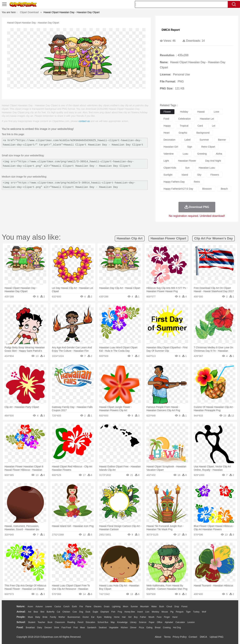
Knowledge (122, 622)
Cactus (58, 607)
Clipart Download (29, 12)
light (166, 161)
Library (133, 622)
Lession (191, 622)
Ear (93, 617)
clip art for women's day (214, 238)
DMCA (203, 637)
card (200, 126)
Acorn (30, 607)
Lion (147, 612)
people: (21, 617)
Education (90, 622)
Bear (36, 612)
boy (136, 617)
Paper (152, 622)
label (188, 140)
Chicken (66, 612)
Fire (81, 607)
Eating (150, 628)
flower (167, 112)
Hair (124, 617)
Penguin (180, 612)
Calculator (180, 622)
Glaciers (98, 607)
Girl (130, 617)
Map (113, 622)
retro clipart (208, 147)
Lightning (116, 607)
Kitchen (124, 628)
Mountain (145, 607)
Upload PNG (217, 637)
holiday (184, 112)
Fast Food (66, 628)
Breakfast (30, 628)
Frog (120, 612)
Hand (175, 617)
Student (32, 622)
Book (50, 622)
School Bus (103, 622)
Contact (193, 637)
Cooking (167, 628)
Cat (58, 612)
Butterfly (50, 612)
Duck (88, 612)
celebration (185, 119)
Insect (140, 612)
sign (190, 147)
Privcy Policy (180, 637)
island (185, 175)
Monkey (156, 612)
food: (20, 627)
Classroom (60, 622)
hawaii (201, 112)
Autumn (39, 607)
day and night (213, 161)
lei (214, 126)
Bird (42, 612)
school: (21, 622)
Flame (88, 607)
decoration (170, 140)
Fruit (76, 628)
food (166, 119)
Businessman (74, 617)
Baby (38, 617)
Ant (30, 612)
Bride (45, 617)
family (53, 617)
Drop (177, 607)
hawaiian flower (187, 161)
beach (224, 189)
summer (204, 140)
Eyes (99, 617)
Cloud (169, 607)
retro (197, 182)
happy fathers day (174, 182)
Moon (126, 607)
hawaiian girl (171, 147)
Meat (82, 628)
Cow (75, 612)
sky (199, 175)
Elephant (105, 612)
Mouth (151, 617)
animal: (21, 612)
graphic (183, 133)
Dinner (133, 628)
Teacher (41, 622)
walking (108, 617)
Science (143, 622)
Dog (81, 612)
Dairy (40, 628)
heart (167, 133)
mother (62, 617)
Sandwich (92, 628)
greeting (202, 154)
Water (154, 607)
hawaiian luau (207, 168)
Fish (113, 612)
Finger (167, 617)
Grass (107, 607)
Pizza (141, 628)
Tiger (188, 612)
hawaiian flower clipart (168, 238)
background (203, 133)
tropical (184, 126)
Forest (184, 607)
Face (159, 617)
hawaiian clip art (130, 238)
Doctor (86, 617)
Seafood (103, 628)
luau (185, 154)
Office (160, 622)
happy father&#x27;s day (178, 189)
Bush (162, 607)
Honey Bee (130, 612)
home (117, 617)
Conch (67, 607)
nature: (21, 606)
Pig (172, 612)
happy (167, 126)
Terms (167, 637)
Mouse (165, 612)
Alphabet (169, 622)
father (143, 617)
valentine (169, 154)
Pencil (81, 622)
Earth (74, 607)
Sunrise (134, 607)
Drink (57, 628)
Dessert (48, 628)
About (158, 637)
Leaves (49, 607)
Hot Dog (177, 628)
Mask (30, 617)
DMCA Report (171, 30)
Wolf (204, 612)
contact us (84, 121)
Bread (158, 628)
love (217, 112)
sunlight (168, 175)
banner (222, 140)
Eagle (95, 612)
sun (187, 168)
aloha (219, 154)
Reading (71, 622)
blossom (207, 189)
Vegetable (114, 628)
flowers (215, 175)
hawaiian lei (207, 119)
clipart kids (170, 168)
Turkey (196, 612)
